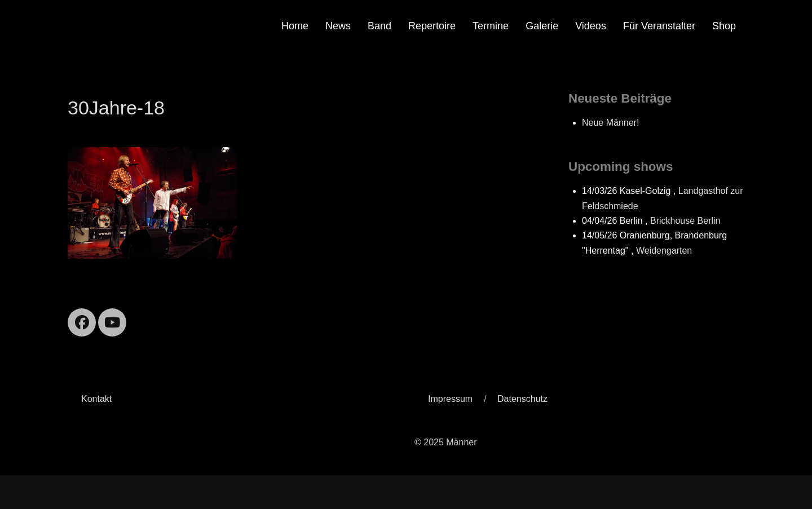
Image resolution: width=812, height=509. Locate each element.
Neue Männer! (610, 123)
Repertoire (432, 26)
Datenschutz (522, 399)
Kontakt (96, 399)
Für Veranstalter (659, 26)
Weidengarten (664, 251)
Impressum (450, 399)
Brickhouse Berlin (685, 221)
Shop (724, 26)
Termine (491, 26)
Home (295, 26)
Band (379, 26)
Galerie (542, 26)
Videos (591, 26)
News (338, 26)
